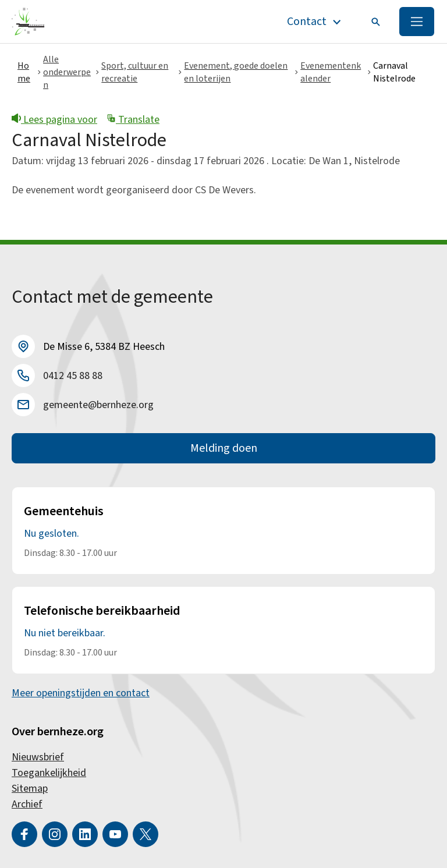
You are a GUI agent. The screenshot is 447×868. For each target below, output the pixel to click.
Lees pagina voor (54, 120)
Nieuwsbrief (38, 757)
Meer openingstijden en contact (81, 693)
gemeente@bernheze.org (98, 405)
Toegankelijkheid (49, 773)
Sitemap (30, 789)
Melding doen (224, 448)
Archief (27, 804)
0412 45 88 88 (73, 376)
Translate (133, 120)
